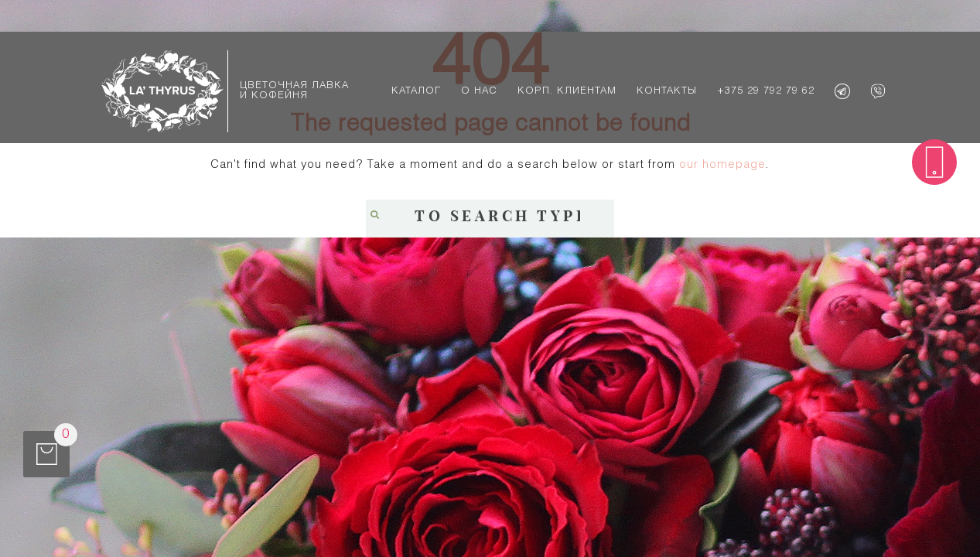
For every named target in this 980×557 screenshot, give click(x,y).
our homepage (722, 165)
